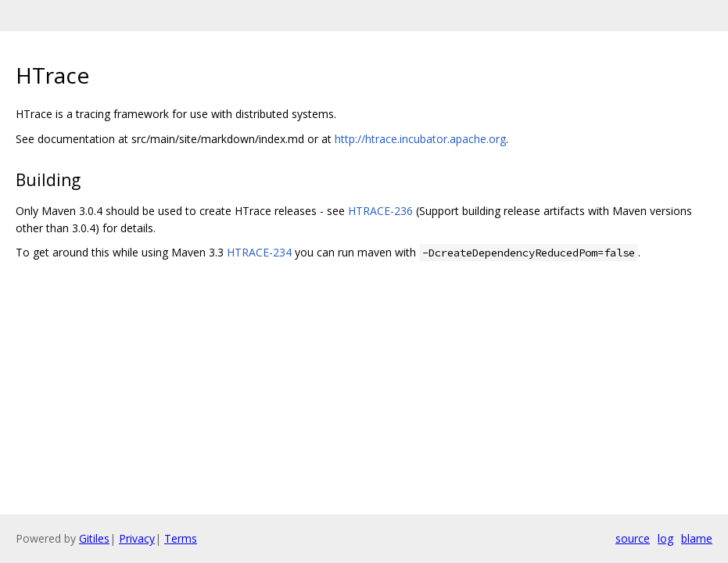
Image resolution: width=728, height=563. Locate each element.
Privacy (137, 538)
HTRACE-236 (380, 211)
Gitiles (94, 538)
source (633, 538)
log (665, 538)
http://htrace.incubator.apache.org (420, 139)
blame (697, 538)
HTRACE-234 (259, 252)
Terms (181, 538)
